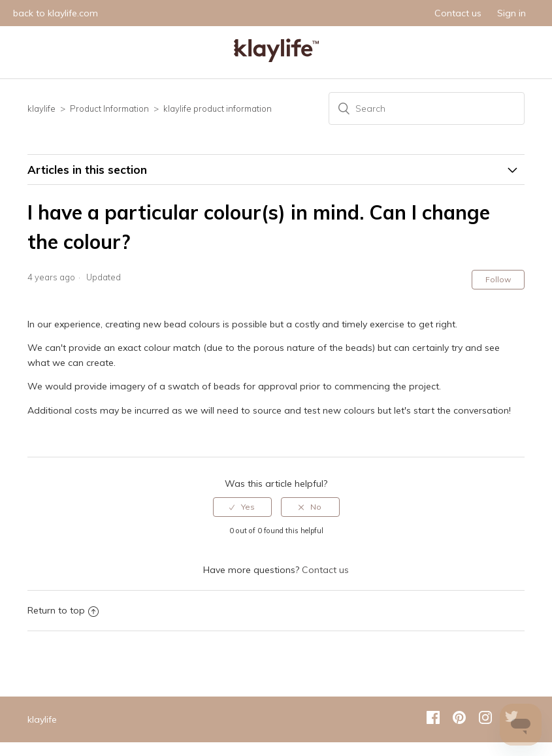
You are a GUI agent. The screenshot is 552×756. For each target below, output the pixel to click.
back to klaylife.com (56, 13)
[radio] (242, 507)
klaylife (41, 108)
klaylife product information (218, 108)
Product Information (109, 108)
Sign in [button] (511, 13)
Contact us (458, 13)
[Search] (427, 108)
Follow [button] (498, 279)
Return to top (63, 610)
